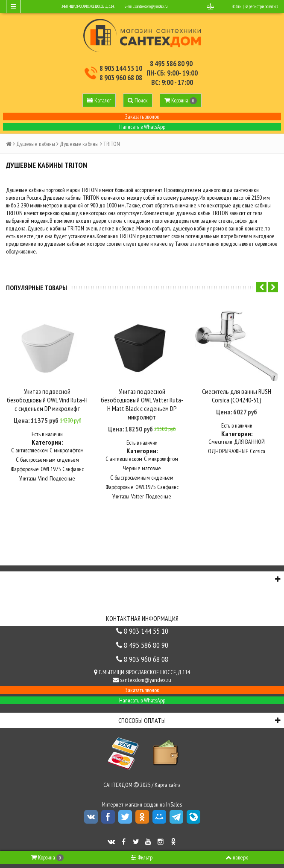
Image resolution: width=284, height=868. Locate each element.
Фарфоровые (25, 468)
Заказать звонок (142, 117)
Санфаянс (73, 468)
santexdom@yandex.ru (151, 6)
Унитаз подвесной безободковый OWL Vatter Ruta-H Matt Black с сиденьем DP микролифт (142, 404)
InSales (174, 804)
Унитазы (28, 478)
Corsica (258, 450)
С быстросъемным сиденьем (47, 459)
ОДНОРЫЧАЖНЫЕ (228, 450)
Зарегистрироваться (261, 6)
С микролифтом (67, 449)
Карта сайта (168, 784)
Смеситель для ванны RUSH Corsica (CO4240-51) (237, 395)
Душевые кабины (36, 144)
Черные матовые (142, 467)
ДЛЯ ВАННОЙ (249, 441)
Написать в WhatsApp (142, 127)
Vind (43, 478)
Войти (237, 6)
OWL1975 (51, 468)
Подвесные (62, 478)
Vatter (138, 495)
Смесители (220, 441)
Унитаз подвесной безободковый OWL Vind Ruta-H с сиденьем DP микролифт (47, 399)
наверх (237, 857)
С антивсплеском (29, 449)
